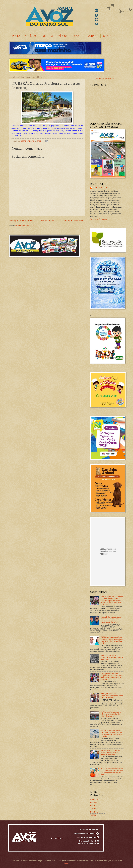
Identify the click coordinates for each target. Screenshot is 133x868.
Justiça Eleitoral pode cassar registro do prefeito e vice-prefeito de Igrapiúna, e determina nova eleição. (111, 620)
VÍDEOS (63, 36)
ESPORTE (78, 36)
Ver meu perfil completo (99, 219)
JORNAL (93, 36)
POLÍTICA (47, 36)
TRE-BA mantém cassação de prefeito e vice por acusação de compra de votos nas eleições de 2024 (112, 640)
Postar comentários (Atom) (25, 226)
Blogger (66, 863)
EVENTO (94, 806)
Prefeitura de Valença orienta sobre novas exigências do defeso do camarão (111, 714)
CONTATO (109, 36)
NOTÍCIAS (31, 36)
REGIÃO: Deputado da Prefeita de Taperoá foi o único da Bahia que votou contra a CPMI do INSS (112, 772)
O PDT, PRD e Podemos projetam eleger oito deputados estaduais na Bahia (112, 696)
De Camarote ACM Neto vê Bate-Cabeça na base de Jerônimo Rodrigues (110, 753)
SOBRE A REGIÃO (100, 188)
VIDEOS (93, 815)
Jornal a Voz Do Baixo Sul (105, 79)
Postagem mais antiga (74, 221)
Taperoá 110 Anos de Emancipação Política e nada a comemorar (112, 657)
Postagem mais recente (21, 221)
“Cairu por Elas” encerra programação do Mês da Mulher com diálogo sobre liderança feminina (112, 676)
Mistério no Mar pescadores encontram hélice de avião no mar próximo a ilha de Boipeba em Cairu (112, 733)
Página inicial (48, 221)
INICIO (16, 36)
